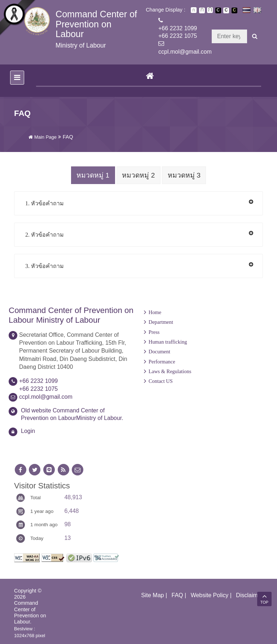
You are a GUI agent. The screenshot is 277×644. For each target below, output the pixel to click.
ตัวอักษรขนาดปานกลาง (202, 10)
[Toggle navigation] (17, 78)
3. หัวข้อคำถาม (45, 266)
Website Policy (210, 595)
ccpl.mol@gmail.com (185, 52)
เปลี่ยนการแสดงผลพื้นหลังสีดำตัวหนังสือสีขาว (218, 10)
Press (154, 332)
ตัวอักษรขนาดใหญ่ (210, 10)
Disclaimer (249, 595)
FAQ (177, 595)
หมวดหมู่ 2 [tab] (138, 175)
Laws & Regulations (170, 371)
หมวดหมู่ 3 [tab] (185, 175)
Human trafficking (168, 341)
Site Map (152, 595)
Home (155, 312)
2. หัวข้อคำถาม (45, 234)
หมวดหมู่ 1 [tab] (92, 175)
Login (28, 431)
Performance (162, 361)
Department (161, 322)
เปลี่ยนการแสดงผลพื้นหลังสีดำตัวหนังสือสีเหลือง (234, 10)
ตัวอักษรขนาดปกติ (194, 10)
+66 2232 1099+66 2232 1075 (178, 32)
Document (159, 351)
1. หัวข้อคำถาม (45, 203)
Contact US (161, 381)
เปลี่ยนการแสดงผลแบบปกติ (226, 10)
